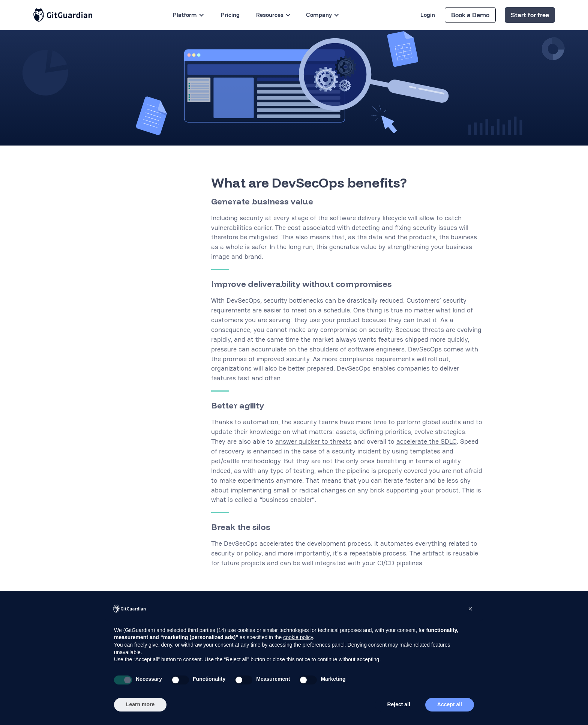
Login (428, 15)
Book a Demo (470, 15)
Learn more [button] (140, 704)
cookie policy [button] (298, 637)
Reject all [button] (398, 704)
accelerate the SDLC (427, 441)
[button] (470, 609)
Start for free (530, 15)
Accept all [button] (450, 704)
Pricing (230, 15)
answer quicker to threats (313, 441)
